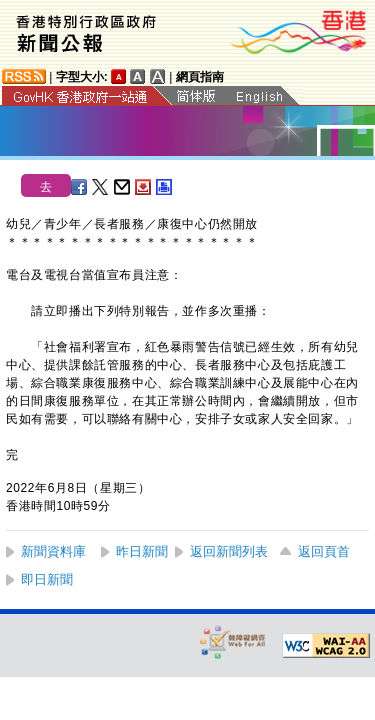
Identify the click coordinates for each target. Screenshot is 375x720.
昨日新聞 (142, 551)
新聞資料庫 (53, 551)
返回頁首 (324, 551)
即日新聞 (47, 579)
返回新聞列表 (229, 551)
